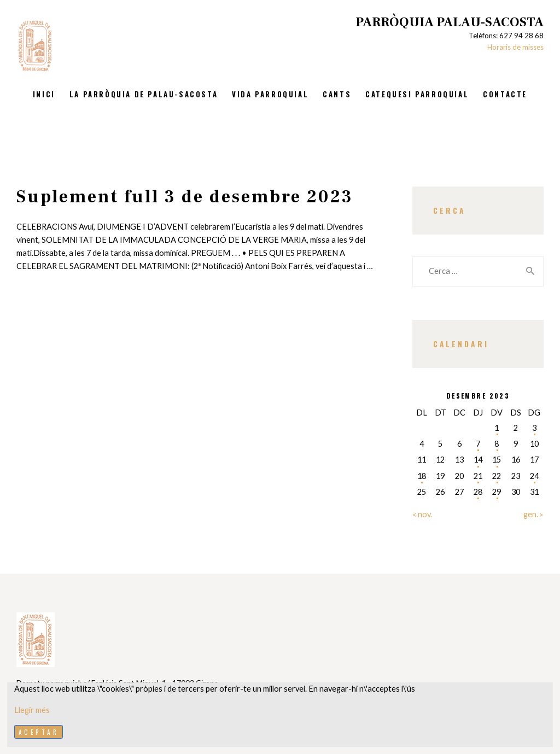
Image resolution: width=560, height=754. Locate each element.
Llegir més (32, 710)
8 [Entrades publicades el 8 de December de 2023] (497, 444)
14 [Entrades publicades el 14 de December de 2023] (478, 460)
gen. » (533, 514)
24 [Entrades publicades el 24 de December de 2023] (534, 476)
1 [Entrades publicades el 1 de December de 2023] (497, 428)
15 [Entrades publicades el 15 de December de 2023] (497, 460)
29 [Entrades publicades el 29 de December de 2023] (497, 492)
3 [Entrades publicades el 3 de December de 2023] (534, 428)
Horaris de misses (515, 47)
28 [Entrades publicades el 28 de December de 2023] (478, 492)
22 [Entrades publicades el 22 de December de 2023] (497, 476)
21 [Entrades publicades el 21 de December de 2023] (478, 476)
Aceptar (39, 732)
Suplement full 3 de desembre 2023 (185, 197)
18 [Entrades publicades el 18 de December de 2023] (422, 476)
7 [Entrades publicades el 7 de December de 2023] (478, 444)
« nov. (422, 514)
